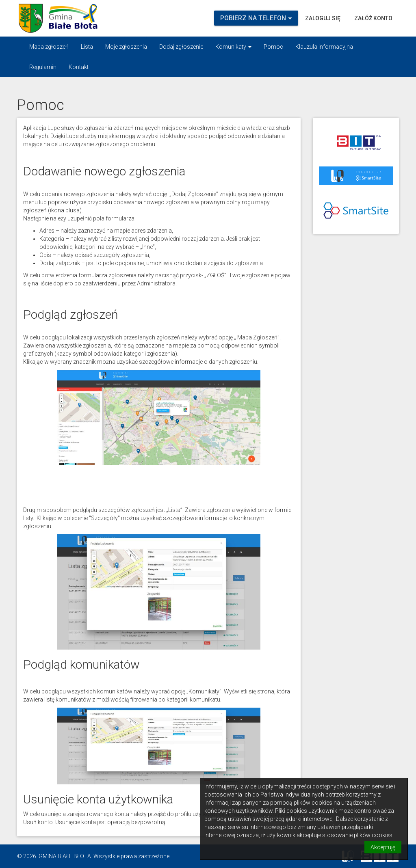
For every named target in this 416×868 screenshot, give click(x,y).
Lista (87, 47)
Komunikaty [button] (233, 47)
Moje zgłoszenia (126, 47)
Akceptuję (383, 847)
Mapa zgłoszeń (49, 47)
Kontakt (79, 67)
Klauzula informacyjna (324, 47)
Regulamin (43, 67)
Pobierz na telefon (256, 18)
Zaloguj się (323, 18)
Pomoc (273, 47)
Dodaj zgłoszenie (181, 47)
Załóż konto (373, 18)
